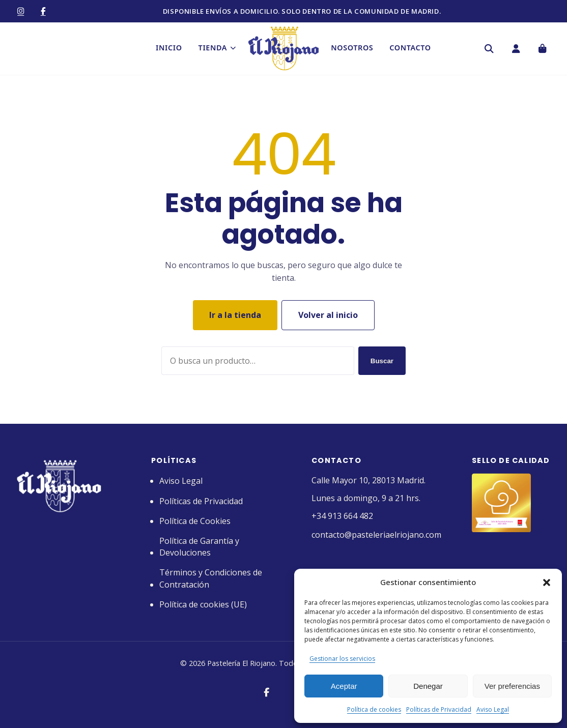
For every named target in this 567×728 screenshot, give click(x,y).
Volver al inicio (328, 315)
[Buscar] (489, 49)
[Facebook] (43, 11)
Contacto (412, 49)
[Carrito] (542, 49)
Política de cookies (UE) (203, 604)
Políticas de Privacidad (439, 709)
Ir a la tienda (235, 315)
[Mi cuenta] (516, 49)
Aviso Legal (493, 709)
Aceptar (344, 686)
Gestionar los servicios (342, 659)
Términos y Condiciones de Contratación (211, 578)
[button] (547, 583)
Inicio (167, 49)
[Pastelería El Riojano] (283, 49)
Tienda (216, 49)
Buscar (382, 361)
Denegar (428, 686)
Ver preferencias (512, 686)
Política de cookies (374, 709)
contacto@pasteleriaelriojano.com (376, 535)
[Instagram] (21, 11)
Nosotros (353, 49)
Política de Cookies (195, 521)
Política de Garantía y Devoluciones (199, 547)
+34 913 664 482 (342, 516)
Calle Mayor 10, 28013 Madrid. (368, 480)
